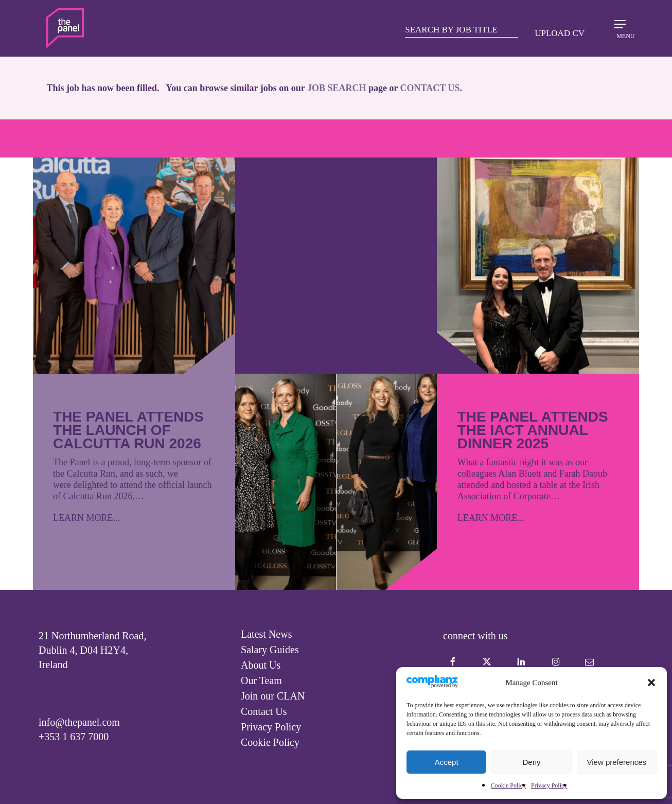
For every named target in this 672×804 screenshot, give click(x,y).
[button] (651, 683)
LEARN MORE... (86, 518)
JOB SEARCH (337, 88)
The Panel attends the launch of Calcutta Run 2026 (128, 430)
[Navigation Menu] (620, 28)
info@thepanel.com (79, 722)
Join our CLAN (273, 696)
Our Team (261, 680)
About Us (261, 665)
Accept (447, 762)
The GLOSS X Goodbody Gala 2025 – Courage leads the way (320, 221)
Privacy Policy (549, 785)
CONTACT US (430, 88)
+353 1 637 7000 (74, 737)
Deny (531, 762)
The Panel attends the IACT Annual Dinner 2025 (533, 430)
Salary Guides (270, 650)
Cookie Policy (508, 785)
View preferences (617, 762)
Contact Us (264, 711)
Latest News (266, 634)
